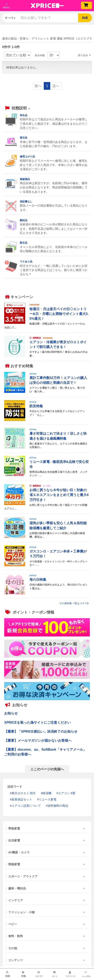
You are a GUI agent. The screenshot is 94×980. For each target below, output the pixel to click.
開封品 (24, 220)
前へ (38, 86)
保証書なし (26, 202)
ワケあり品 (26, 262)
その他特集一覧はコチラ (74, 603)
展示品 (24, 138)
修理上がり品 (27, 157)
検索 (85, 18)
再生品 (24, 115)
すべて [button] (10, 18)
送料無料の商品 (58, 806)
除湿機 (47, 793)
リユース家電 (48, 799)
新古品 (24, 243)
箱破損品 (25, 179)
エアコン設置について (26, 806)
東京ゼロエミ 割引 (24, 793)
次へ (56, 86)
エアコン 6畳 (67, 793)
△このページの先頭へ (47, 769)
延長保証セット (22, 799)
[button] (18, 109)
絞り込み (84, 55)
